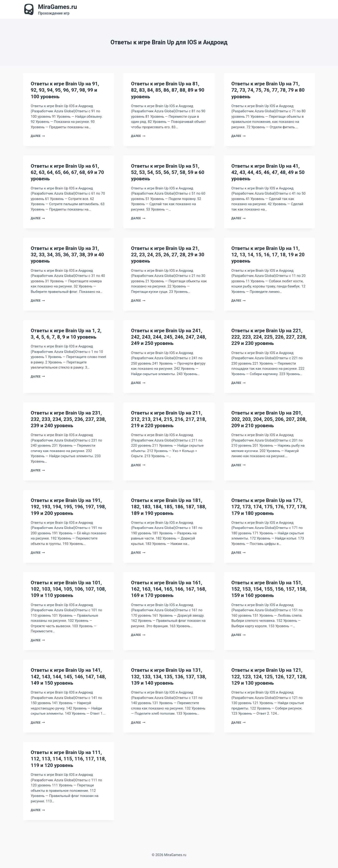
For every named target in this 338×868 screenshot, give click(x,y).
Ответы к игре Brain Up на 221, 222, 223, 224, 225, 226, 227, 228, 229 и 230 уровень (269, 337)
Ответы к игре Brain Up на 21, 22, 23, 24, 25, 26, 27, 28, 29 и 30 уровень (168, 255)
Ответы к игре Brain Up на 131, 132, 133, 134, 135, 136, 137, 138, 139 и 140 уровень (169, 677)
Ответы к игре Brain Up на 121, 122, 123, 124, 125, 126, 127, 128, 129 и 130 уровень (269, 677)
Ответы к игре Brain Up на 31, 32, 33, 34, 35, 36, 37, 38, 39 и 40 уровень (67, 255)
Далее (38, 136)
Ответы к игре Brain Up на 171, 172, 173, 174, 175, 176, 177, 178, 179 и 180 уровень (269, 507)
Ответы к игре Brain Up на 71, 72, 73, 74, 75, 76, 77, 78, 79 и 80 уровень (268, 90)
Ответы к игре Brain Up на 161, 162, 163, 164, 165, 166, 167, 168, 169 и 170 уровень (169, 589)
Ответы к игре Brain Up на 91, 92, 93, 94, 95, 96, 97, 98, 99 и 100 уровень (65, 90)
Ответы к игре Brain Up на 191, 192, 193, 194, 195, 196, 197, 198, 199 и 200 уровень (68, 507)
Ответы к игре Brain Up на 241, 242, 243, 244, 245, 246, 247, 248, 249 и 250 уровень (169, 337)
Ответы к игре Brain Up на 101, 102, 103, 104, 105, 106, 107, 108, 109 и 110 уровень (68, 589)
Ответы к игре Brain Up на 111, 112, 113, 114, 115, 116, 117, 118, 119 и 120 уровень (68, 759)
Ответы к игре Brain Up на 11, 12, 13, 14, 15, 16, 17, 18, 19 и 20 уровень (268, 255)
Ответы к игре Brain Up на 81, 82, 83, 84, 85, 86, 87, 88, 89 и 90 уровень (168, 90)
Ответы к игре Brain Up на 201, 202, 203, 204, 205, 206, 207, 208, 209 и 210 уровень (269, 419)
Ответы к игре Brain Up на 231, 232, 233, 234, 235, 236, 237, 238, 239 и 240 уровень (68, 419)
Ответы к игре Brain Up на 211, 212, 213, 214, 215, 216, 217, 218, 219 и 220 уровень (169, 419)
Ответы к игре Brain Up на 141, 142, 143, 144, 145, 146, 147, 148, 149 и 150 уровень (68, 677)
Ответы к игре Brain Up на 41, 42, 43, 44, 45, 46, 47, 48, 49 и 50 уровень (268, 172)
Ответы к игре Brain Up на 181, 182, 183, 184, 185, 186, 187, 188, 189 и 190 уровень (169, 507)
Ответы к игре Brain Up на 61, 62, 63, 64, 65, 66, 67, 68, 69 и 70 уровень (67, 172)
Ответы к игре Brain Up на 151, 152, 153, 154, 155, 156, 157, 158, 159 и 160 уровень (269, 589)
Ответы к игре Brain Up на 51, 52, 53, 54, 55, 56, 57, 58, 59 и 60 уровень (168, 172)
